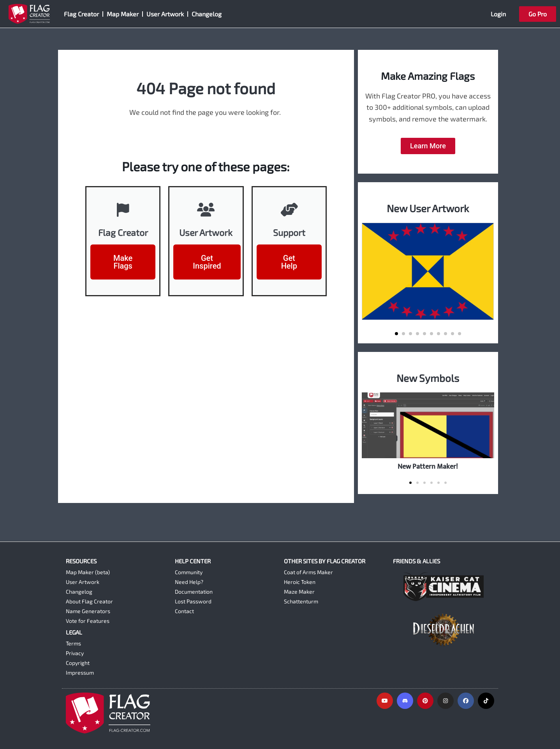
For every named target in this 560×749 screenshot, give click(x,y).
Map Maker (123, 14)
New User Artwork (428, 208)
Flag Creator (81, 14)
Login (498, 14)
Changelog (207, 14)
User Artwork (165, 14)
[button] (396, 334)
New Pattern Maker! (428, 467)
